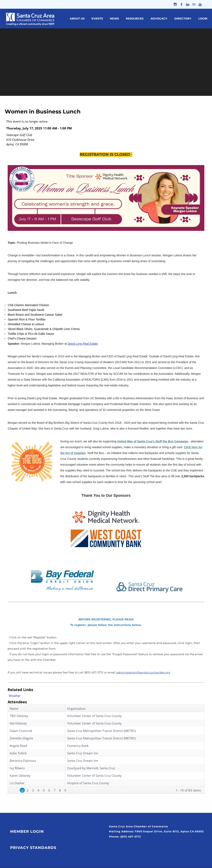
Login (203, 19)
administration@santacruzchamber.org (144, 673)
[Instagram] (174, 5)
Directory (183, 19)
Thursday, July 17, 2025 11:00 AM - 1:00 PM (39, 129)
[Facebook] (181, 5)
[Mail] (194, 5)
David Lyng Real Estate (83, 344)
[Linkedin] (187, 5)
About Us (77, 19)
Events (97, 19)
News (114, 19)
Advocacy (159, 19)
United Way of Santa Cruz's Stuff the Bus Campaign (153, 442)
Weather (15, 696)
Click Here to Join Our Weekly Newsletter (140, 847)
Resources (135, 19)
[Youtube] (200, 5)
